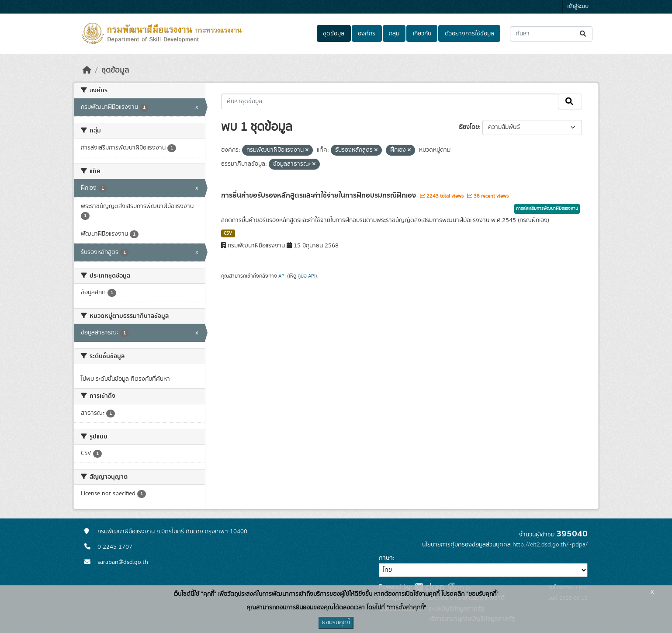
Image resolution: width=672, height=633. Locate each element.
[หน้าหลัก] (87, 70)
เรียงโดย (469, 127)
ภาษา (386, 558)
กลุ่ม (394, 34)
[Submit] (584, 34)
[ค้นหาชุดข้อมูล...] (551, 34)
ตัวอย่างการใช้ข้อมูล (469, 34)
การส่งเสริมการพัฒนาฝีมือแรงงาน (547, 209)
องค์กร (367, 34)
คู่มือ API (307, 276)
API (282, 276)
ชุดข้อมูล (334, 34)
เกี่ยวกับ (422, 34)
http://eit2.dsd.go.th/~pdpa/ (550, 545)
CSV (228, 233)
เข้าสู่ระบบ (578, 7)
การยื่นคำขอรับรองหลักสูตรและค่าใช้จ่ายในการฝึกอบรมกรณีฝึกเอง (319, 195)
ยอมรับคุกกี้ (336, 623)
